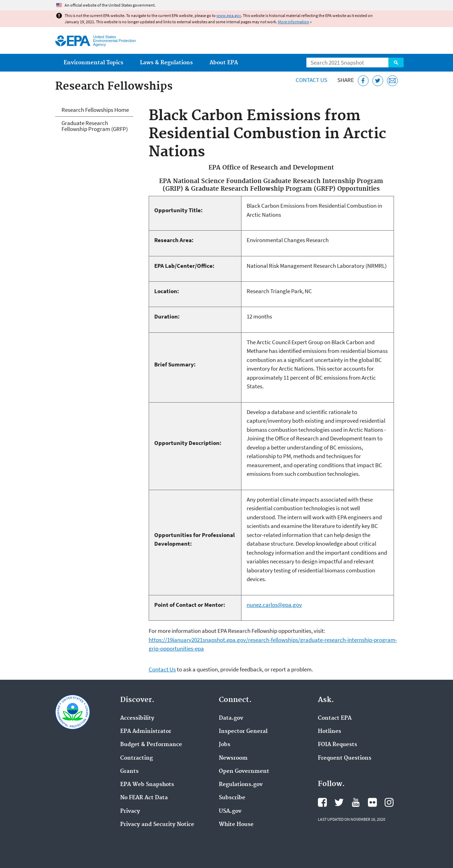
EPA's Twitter (339, 802)
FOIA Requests (337, 745)
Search (396, 63)
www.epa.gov (229, 15)
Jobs (225, 745)
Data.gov (231, 718)
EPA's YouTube (356, 802)
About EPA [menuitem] (224, 63)
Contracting (137, 758)
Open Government (244, 771)
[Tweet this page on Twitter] (378, 81)
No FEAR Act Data (144, 798)
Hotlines (330, 731)
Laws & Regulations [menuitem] (166, 63)
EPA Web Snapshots (147, 785)
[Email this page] (392, 81)
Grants (129, 771)
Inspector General (243, 731)
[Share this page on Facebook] (363, 81)
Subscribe (232, 798)
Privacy (130, 811)
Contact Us (311, 80)
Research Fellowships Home (95, 110)
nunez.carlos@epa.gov (274, 605)
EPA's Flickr (372, 802)
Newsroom (233, 758)
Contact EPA (335, 718)
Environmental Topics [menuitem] (93, 63)
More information (294, 22)
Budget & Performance (151, 745)
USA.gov (230, 811)
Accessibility (137, 718)
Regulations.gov (241, 785)
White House (236, 825)
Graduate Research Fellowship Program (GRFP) (95, 126)
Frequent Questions (345, 758)
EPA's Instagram (389, 802)
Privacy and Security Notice (157, 825)
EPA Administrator (146, 731)
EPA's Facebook (322, 802)
